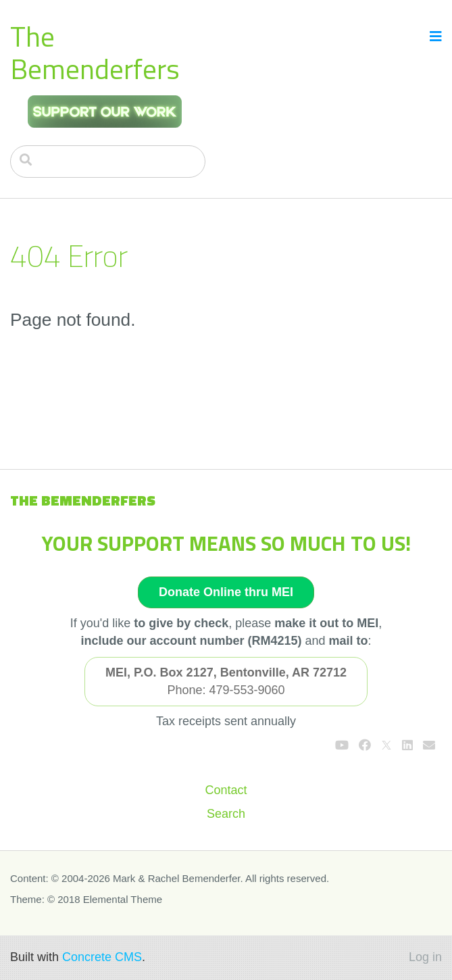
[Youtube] (342, 745)
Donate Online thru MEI (226, 592)
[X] (386, 745)
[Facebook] (365, 745)
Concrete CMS (102, 957)
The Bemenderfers (95, 52)
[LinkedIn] (407, 745)
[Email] (429, 745)
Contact (226, 790)
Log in (425, 957)
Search (226, 814)
